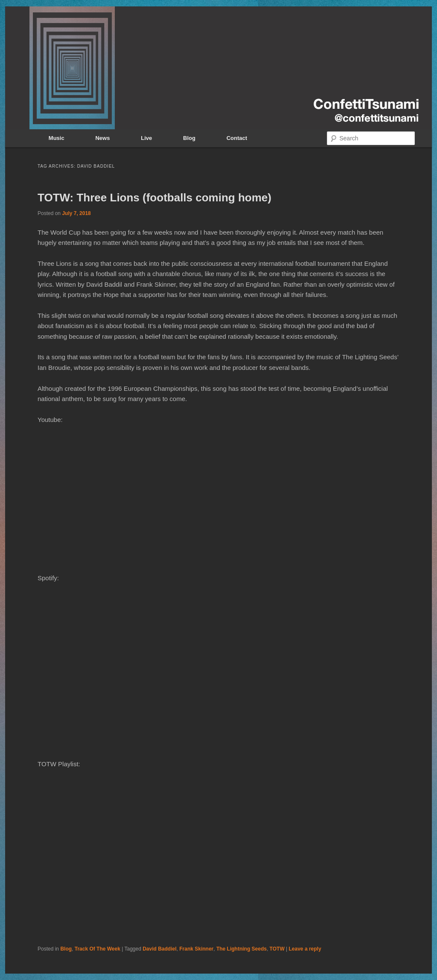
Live (146, 138)
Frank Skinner (196, 949)
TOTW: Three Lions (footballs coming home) (154, 198)
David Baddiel (159, 949)
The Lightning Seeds (242, 949)
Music (57, 138)
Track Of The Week (98, 949)
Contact (237, 138)
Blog (189, 138)
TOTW (277, 949)
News (102, 138)
